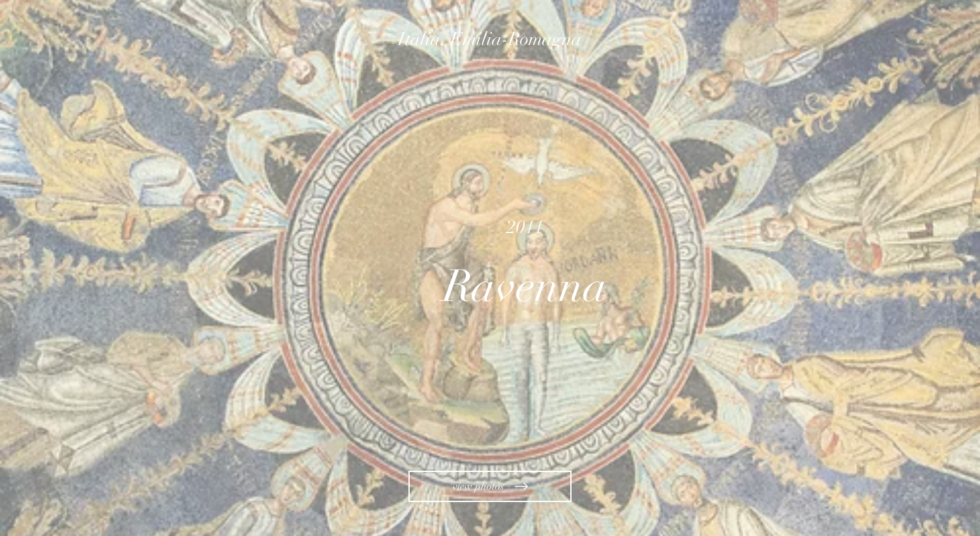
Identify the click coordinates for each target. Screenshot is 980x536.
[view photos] (490, 486)
